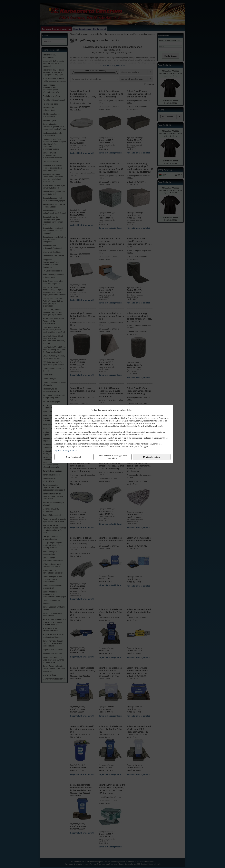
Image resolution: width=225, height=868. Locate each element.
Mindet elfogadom (151, 457)
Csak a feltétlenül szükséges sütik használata (112, 457)
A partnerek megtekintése (66, 450)
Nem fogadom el (74, 457)
